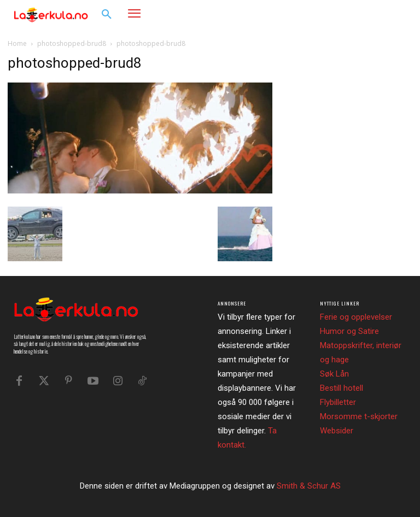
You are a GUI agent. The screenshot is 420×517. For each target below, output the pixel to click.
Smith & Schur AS (309, 486)
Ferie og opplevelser (356, 317)
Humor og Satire (349, 331)
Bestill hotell (342, 388)
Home (17, 43)
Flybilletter (338, 402)
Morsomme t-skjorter (359, 416)
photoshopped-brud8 (72, 43)
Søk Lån (334, 374)
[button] (107, 15)
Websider (337, 431)
